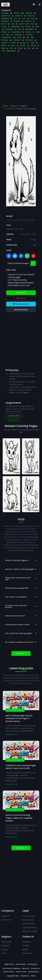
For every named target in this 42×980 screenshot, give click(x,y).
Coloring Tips (32, 964)
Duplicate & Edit (21, 304)
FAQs (4, 953)
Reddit (25, 949)
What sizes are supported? (17, 597)
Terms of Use (13, 420)
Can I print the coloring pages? (19, 642)
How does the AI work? (15, 625)
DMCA (33, 976)
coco (16, 229)
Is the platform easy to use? (17, 634)
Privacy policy (29, 916)
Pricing (4, 949)
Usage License (14, 416)
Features (5, 946)
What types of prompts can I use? (18, 588)
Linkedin (26, 946)
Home (5, 106)
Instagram (27, 942)
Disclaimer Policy (30, 931)
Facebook (27, 953)
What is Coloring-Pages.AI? (17, 569)
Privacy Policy (9, 972)
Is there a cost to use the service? (16, 615)
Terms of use (28, 920)
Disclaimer (25, 976)
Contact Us (6, 920)
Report (21, 298)
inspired (10, 229)
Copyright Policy (30, 927)
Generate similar (21, 310)
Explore (14, 106)
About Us (5, 916)
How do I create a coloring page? (20, 578)
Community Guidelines (11, 968)
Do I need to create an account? (19, 651)
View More (21, 662)
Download (21, 293)
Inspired (23, 106)
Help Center (7, 942)
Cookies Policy (29, 924)
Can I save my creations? (16, 606)
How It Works (21, 964)
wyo (21, 229)
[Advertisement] (21, 79)
